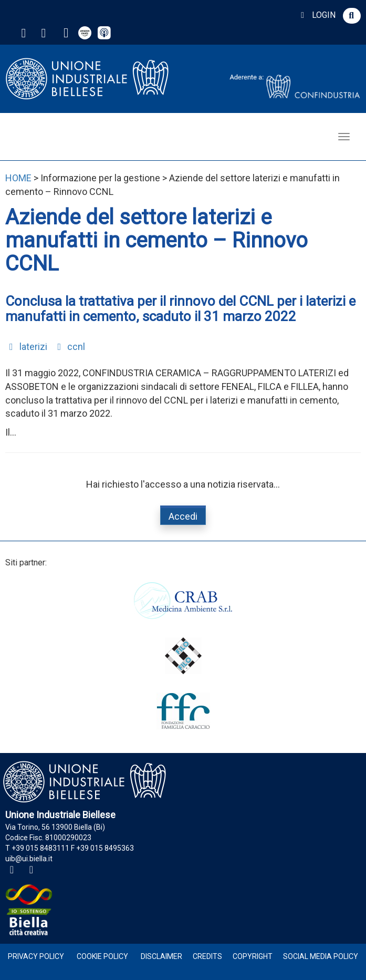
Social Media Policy (321, 956)
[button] (352, 16)
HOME (18, 178)
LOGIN (316, 15)
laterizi (26, 347)
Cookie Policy (102, 956)
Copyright (253, 956)
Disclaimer (161, 956)
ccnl (70, 347)
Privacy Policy (36, 956)
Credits (207, 956)
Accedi (183, 516)
